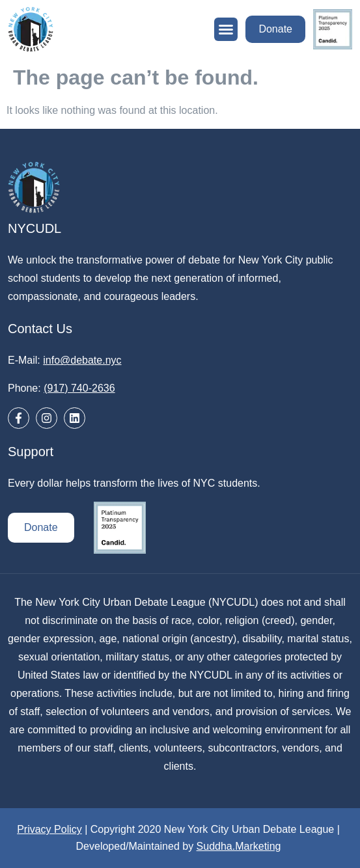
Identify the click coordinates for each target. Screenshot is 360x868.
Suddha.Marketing (239, 846)
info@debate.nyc (82, 360)
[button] (226, 29)
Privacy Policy (49, 829)
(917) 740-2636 (79, 388)
